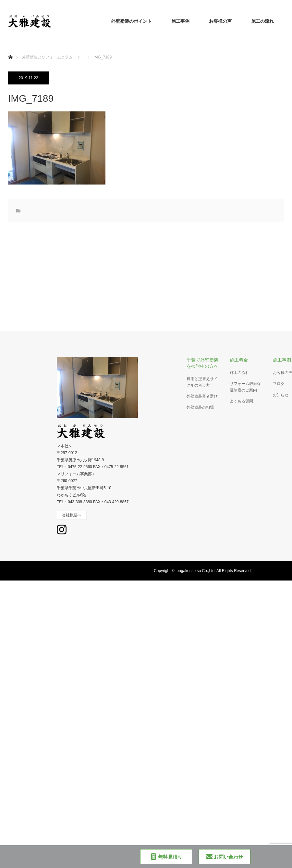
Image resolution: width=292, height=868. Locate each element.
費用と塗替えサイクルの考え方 (202, 382)
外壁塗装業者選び (202, 396)
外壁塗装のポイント (131, 21)
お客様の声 (220, 21)
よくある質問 (241, 401)
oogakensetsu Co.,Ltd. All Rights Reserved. (214, 571)
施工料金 (239, 360)
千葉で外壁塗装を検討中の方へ (202, 363)
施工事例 (180, 21)
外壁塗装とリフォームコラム (47, 57)
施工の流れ (262, 21)
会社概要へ (72, 515)
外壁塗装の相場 (200, 407)
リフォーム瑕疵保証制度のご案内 (245, 387)
